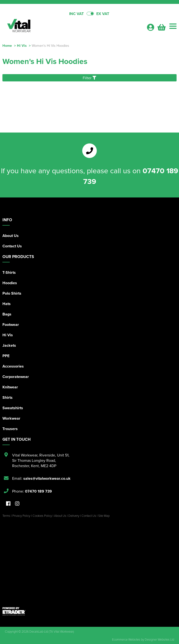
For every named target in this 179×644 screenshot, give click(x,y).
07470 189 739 (38, 491)
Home (7, 45)
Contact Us (12, 246)
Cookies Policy (42, 516)
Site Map (104, 516)
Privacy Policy (21, 516)
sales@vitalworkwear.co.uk (47, 478)
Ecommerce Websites (126, 639)
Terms (6, 516)
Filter (89, 78)
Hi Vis (22, 45)
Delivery (74, 516)
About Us (11, 236)
